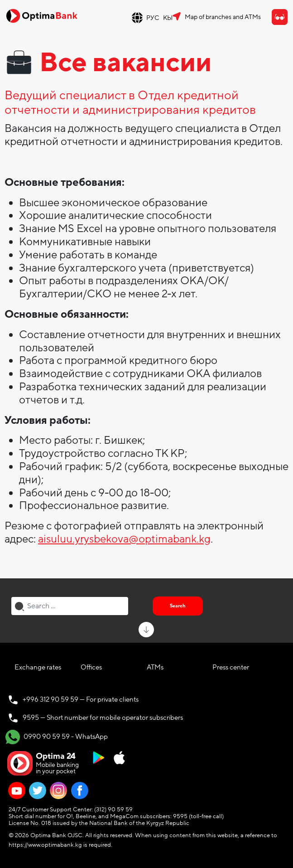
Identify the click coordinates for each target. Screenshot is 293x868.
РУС (153, 18)
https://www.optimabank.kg (45, 845)
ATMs (155, 667)
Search (178, 606)
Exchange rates (38, 667)
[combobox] (70, 606)
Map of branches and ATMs (223, 17)
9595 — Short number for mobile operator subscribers (103, 718)
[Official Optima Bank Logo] (42, 15)
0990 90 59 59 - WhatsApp (57, 737)
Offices (91, 667)
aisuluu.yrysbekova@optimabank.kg (124, 539)
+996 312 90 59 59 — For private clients (81, 699)
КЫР (170, 18)
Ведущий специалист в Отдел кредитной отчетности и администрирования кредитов (130, 103)
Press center (231, 667)
